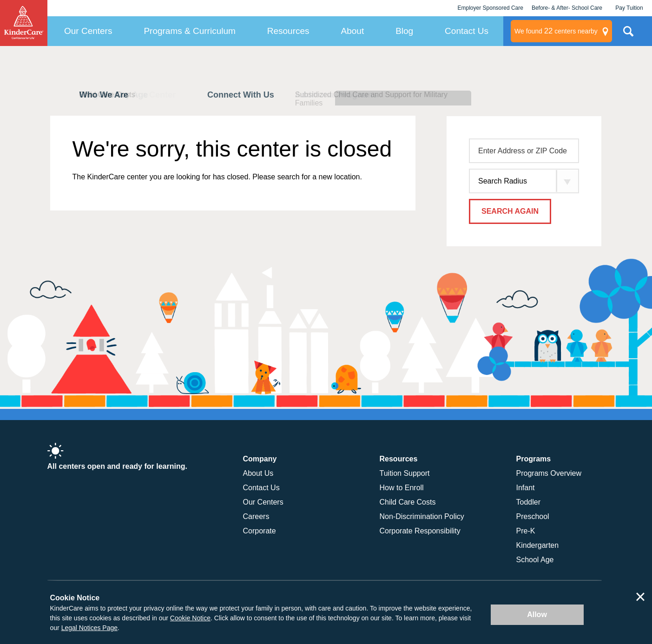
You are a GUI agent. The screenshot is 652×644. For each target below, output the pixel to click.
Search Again (510, 211)
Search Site (628, 35)
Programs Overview (549, 473)
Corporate (260, 531)
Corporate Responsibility (420, 531)
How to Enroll (402, 488)
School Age (535, 560)
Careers (256, 516)
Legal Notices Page (89, 628)
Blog (404, 31)
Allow (537, 614)
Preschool (533, 516)
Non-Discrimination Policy (422, 516)
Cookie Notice (190, 618)
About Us (258, 473)
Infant (526, 488)
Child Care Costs (408, 502)
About (353, 31)
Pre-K (526, 531)
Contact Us (467, 31)
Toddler (528, 502)
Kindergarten (538, 545)
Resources (288, 31)
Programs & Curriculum (189, 31)
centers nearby (556, 31)
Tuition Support (405, 473)
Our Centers (88, 31)
